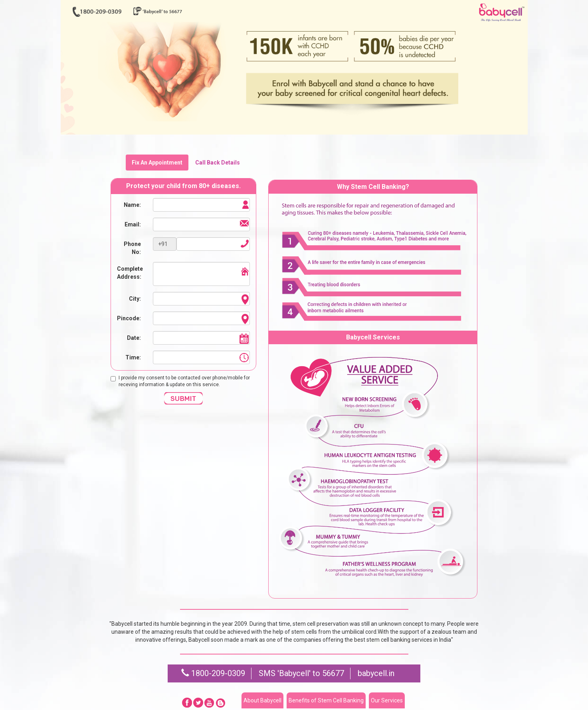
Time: (133, 357)
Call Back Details (218, 163)
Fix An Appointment (157, 163)
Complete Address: (130, 273)
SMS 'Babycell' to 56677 (301, 673)
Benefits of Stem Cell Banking (326, 700)
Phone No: (132, 248)
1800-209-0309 (213, 673)
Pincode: (129, 318)
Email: (133, 224)
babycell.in (376, 673)
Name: (132, 205)
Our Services (387, 700)
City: (135, 299)
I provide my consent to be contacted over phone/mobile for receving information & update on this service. (180, 381)
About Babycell (262, 700)
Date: (134, 338)
